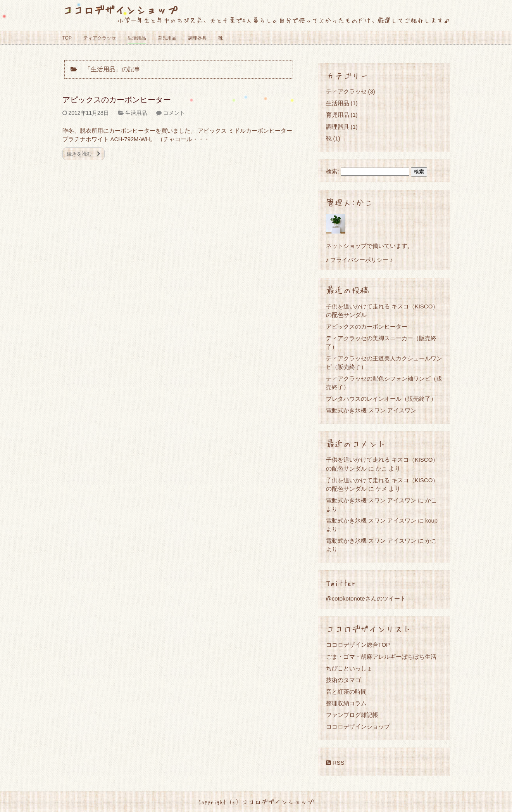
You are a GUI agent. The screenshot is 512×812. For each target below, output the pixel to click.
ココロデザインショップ (120, 10)
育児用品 (167, 38)
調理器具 (197, 38)
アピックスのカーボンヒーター (117, 100)
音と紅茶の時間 (346, 692)
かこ (381, 468)
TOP (67, 38)
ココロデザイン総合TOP (358, 645)
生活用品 (137, 38)
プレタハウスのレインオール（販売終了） (381, 399)
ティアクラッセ (100, 38)
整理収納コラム (346, 703)
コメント (174, 113)
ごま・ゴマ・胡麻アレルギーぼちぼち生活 (381, 657)
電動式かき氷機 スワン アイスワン (371, 410)
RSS (335, 763)
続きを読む (84, 154)
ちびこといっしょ (349, 668)
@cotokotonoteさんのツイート (366, 598)
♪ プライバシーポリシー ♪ (359, 260)
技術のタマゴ (343, 680)
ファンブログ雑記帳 (352, 715)
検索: (333, 171)
